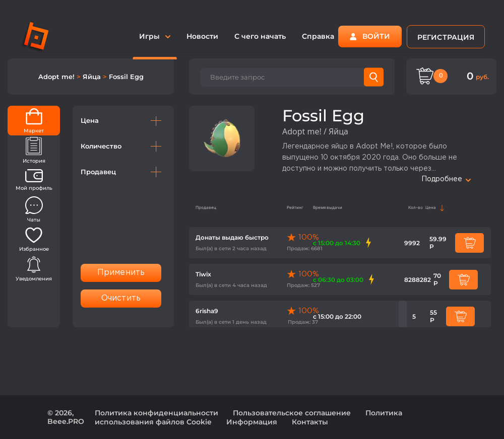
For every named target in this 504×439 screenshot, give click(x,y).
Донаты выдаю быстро (232, 237)
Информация (252, 422)
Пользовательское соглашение (292, 413)
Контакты (310, 422)
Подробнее (446, 179)
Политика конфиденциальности (156, 413)
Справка (318, 36)
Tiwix (203, 274)
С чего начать (260, 36)
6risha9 (207, 311)
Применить (121, 273)
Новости (202, 36)
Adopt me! (57, 77)
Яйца (93, 77)
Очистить (121, 298)
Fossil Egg (126, 77)
